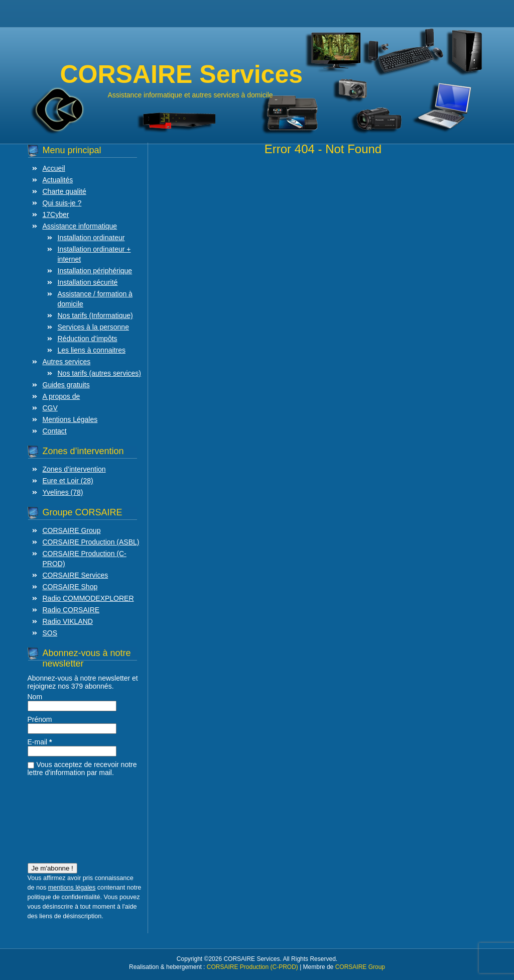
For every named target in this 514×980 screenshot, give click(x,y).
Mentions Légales (70, 419)
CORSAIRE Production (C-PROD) (252, 967)
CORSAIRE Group (72, 530)
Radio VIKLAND (68, 621)
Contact (55, 431)
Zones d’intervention (74, 469)
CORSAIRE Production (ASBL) (91, 542)
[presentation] (69, 817)
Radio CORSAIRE (71, 610)
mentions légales (72, 888)
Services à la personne (93, 327)
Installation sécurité (88, 282)
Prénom (40, 719)
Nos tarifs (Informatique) (95, 315)
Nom (35, 697)
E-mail (40, 742)
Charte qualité (65, 191)
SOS (50, 633)
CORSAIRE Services (76, 575)
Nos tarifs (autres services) (99, 373)
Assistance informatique (80, 226)
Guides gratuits (66, 385)
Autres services (67, 362)
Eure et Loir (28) (68, 481)
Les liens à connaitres (92, 350)
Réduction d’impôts (88, 339)
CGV (50, 408)
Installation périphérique (95, 271)
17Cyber (56, 214)
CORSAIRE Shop (70, 587)
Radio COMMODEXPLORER (88, 598)
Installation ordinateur (91, 238)
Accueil (54, 168)
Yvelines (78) (63, 492)
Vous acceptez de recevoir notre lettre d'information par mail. (82, 769)
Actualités (58, 180)
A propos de (61, 396)
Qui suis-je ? (62, 203)
